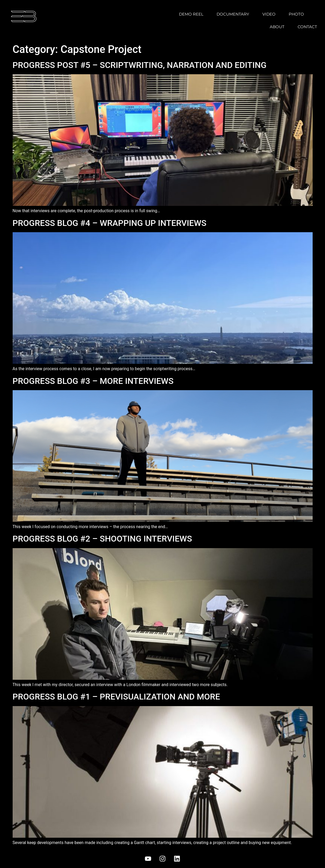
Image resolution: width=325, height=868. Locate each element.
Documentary (233, 14)
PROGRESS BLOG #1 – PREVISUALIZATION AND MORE (116, 697)
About (277, 27)
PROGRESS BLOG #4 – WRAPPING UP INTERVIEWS (110, 223)
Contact (307, 27)
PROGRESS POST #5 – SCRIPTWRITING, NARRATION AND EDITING (140, 65)
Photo (296, 14)
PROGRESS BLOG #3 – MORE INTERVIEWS (93, 381)
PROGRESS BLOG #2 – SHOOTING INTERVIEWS (102, 539)
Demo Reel (191, 14)
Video (269, 14)
